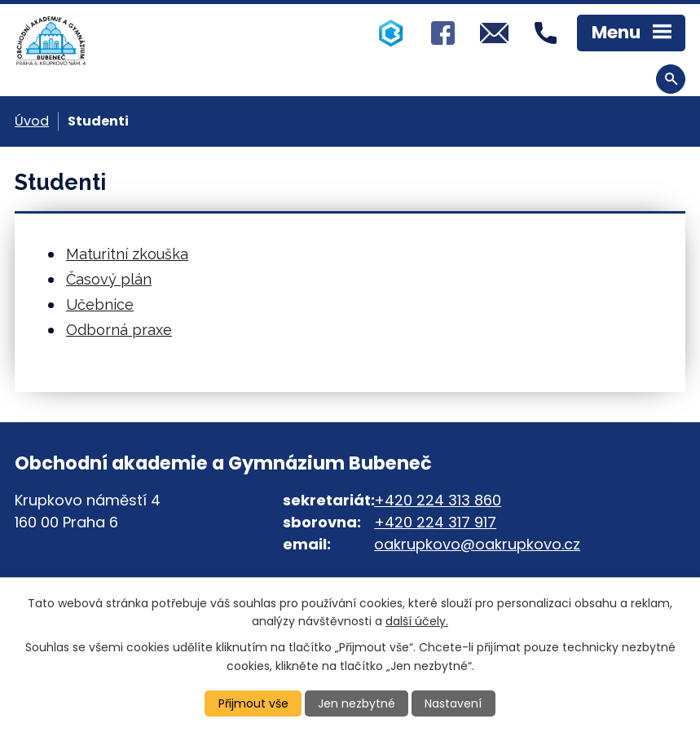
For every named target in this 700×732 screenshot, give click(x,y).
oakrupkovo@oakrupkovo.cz (477, 544)
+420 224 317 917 (435, 522)
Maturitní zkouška (127, 254)
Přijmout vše (253, 703)
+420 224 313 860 (438, 500)
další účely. (417, 621)
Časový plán (109, 279)
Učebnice (100, 304)
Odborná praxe (119, 330)
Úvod (32, 121)
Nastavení (453, 703)
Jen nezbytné (357, 703)
